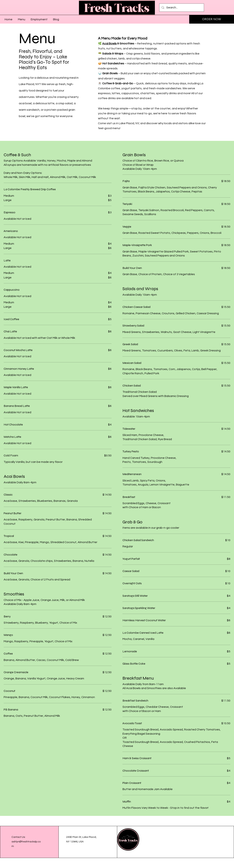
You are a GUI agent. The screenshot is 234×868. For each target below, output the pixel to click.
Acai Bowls (109, 44)
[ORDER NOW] (212, 19)
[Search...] (181, 8)
